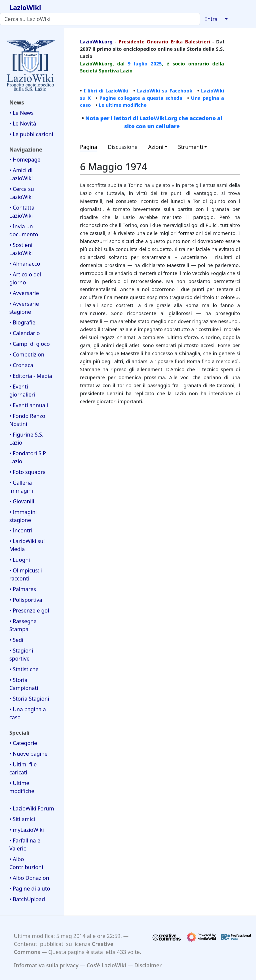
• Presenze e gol (29, 610)
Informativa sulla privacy (46, 965)
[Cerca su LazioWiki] (100, 19)
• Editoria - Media (31, 376)
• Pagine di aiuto (30, 889)
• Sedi (16, 640)
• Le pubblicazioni (31, 134)
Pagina (89, 147)
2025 (156, 63)
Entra (211, 19)
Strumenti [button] (190, 147)
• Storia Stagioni (29, 699)
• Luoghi (20, 560)
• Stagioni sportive (21, 655)
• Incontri (21, 530)
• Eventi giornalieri (22, 391)
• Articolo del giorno (25, 278)
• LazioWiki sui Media (27, 545)
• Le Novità (23, 124)
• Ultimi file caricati (23, 768)
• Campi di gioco (30, 344)
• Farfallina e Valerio (25, 844)
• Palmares (23, 589)
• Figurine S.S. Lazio (26, 439)
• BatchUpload (27, 899)
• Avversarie (24, 293)
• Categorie (23, 743)
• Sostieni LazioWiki (21, 249)
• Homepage (25, 160)
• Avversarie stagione (24, 308)
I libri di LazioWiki (106, 90)
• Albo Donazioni (30, 878)
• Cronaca (21, 365)
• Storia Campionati (24, 684)
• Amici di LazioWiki (21, 174)
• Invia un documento (24, 230)
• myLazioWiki (27, 830)
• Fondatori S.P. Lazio (28, 457)
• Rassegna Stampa (23, 625)
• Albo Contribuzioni (26, 863)
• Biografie (22, 322)
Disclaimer (148, 965)
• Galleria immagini (21, 487)
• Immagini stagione (23, 516)
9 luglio (138, 63)
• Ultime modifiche (22, 787)
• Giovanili (22, 501)
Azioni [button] (156, 147)
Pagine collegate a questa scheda (141, 98)
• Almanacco (25, 264)
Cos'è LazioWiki (106, 965)
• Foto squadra (27, 472)
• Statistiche (24, 669)
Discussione (123, 147)
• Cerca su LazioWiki (22, 193)
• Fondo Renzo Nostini (27, 420)
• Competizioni (27, 354)
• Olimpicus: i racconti (26, 574)
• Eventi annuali (29, 405)
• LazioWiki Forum (32, 808)
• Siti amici (22, 819)
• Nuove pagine (28, 754)
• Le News (21, 113)
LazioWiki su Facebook (165, 90)
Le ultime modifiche (123, 105)
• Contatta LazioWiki (22, 212)
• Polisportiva (26, 600)
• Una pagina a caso (28, 713)
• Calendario (25, 333)
